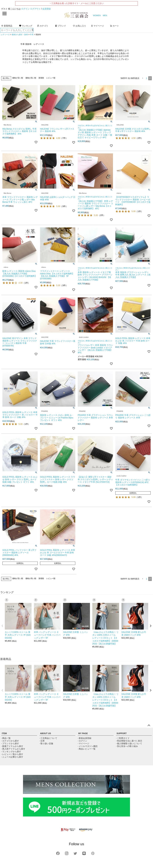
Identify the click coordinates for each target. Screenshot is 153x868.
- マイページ (83, 743)
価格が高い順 (31, 78)
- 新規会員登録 (84, 738)
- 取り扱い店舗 (46, 743)
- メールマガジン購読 (88, 746)
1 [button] (146, 78)
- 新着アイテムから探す (12, 746)
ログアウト (35, 9)
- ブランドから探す (10, 743)
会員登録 (46, 9)
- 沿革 (42, 741)
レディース (5, 35)
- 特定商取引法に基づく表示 (129, 741)
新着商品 (7, 26)
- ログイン (82, 741)
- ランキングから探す (11, 752)
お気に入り (79, 26)
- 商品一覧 (6, 738)
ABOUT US (45, 733)
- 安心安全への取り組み (127, 746)
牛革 (32, 35)
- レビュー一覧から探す (12, 754)
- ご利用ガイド (123, 738)
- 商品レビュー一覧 (87, 749)
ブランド (61, 26)
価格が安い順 (18, 78)
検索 (32, 30)
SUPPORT (122, 733)
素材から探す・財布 (20, 35)
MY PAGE (83, 733)
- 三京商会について (48, 738)
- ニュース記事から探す (12, 757)
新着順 (41, 78)
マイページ (97, 26)
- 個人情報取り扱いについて (129, 743)
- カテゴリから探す (10, 741)
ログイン (25, 9)
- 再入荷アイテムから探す (13, 749)
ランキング (26, 26)
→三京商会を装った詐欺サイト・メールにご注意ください (76, 3)
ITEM (4, 733)
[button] (143, 78)
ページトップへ (149, 725)
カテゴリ (43, 26)
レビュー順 (51, 78)
